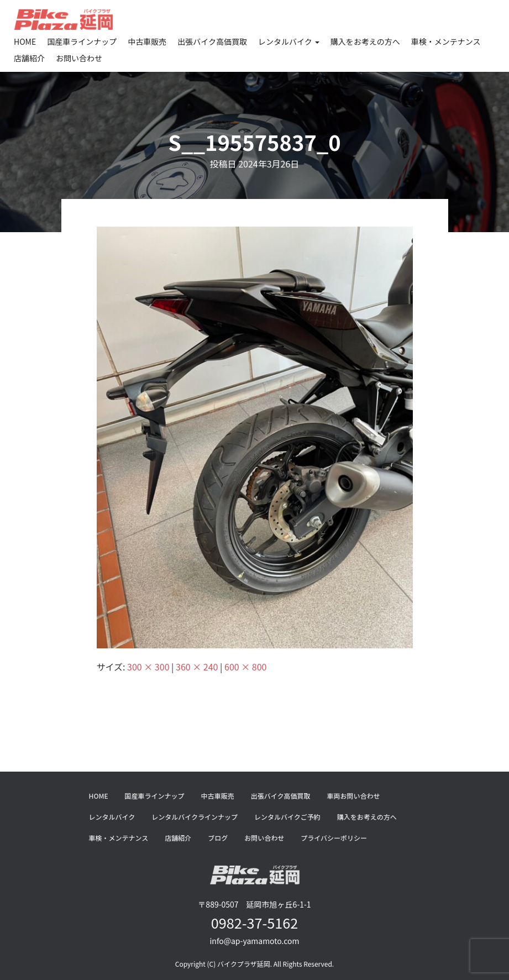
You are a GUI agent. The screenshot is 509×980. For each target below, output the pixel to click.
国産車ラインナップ (82, 41)
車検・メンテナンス (446, 41)
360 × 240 (197, 667)
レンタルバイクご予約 (287, 817)
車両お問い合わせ (353, 796)
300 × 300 (148, 667)
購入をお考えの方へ (365, 41)
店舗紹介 (29, 58)
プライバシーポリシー (334, 838)
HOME (25, 41)
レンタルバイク (289, 41)
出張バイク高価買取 (212, 41)
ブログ (218, 838)
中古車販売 (147, 41)
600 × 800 (245, 667)
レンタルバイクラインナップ (195, 817)
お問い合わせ (79, 58)
